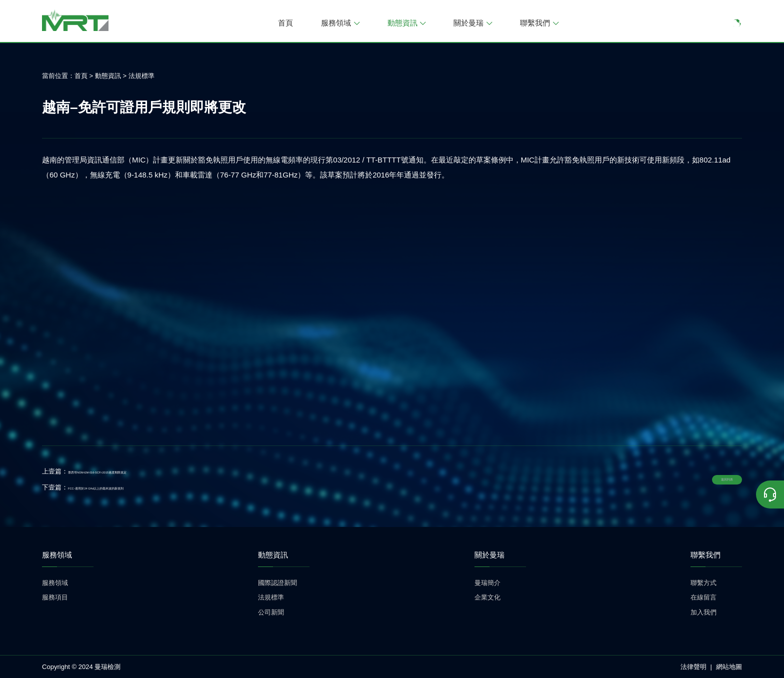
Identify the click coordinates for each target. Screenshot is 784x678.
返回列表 (708, 479)
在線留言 (703, 597)
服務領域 (340, 23)
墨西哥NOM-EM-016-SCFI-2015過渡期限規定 (134, 471)
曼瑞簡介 (487, 583)
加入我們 (703, 612)
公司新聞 (271, 612)
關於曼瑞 (473, 23)
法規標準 (141, 76)
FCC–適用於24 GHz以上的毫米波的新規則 (130, 487)
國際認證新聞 (277, 583)
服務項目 (55, 597)
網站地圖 (729, 667)
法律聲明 (693, 667)
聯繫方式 (703, 583)
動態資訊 (407, 23)
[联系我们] (770, 494)
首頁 (285, 23)
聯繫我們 (539, 23)
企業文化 (487, 597)
